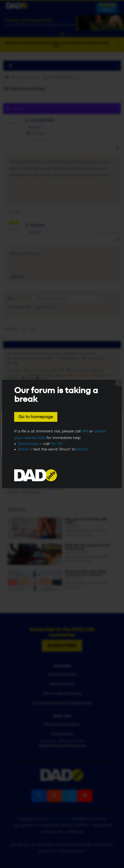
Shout (23, 449)
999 (85, 431)
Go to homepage (36, 417)
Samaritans (28, 444)
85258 (82, 449)
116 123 (56, 444)
